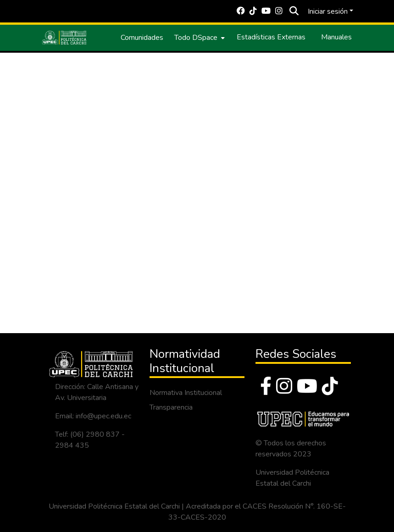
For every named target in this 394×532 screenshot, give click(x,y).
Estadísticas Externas (271, 37)
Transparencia (171, 407)
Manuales (336, 37)
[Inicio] (64, 38)
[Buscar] (294, 11)
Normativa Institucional (186, 393)
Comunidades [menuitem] (142, 38)
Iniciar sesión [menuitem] (328, 11)
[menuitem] (199, 38)
